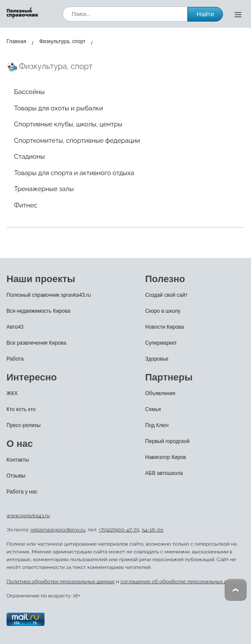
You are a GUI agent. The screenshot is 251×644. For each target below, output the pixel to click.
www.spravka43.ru (28, 515)
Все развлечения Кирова (36, 343)
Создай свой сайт (166, 295)
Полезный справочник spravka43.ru (49, 295)
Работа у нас (22, 492)
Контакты (18, 460)
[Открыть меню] (238, 14)
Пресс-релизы (24, 425)
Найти (205, 14)
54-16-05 (152, 530)
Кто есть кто (21, 409)
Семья (153, 409)
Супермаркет (161, 343)
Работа (15, 359)
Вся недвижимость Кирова (38, 311)
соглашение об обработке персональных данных (181, 581)
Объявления (160, 393)
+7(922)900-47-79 (119, 530)
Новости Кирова (165, 327)
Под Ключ (157, 425)
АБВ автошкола (164, 473)
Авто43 (15, 327)
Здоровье (157, 359)
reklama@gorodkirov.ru (58, 530)
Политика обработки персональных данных (60, 581)
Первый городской (167, 441)
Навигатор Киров (165, 457)
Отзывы (16, 476)
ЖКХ (12, 393)
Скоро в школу (163, 311)
